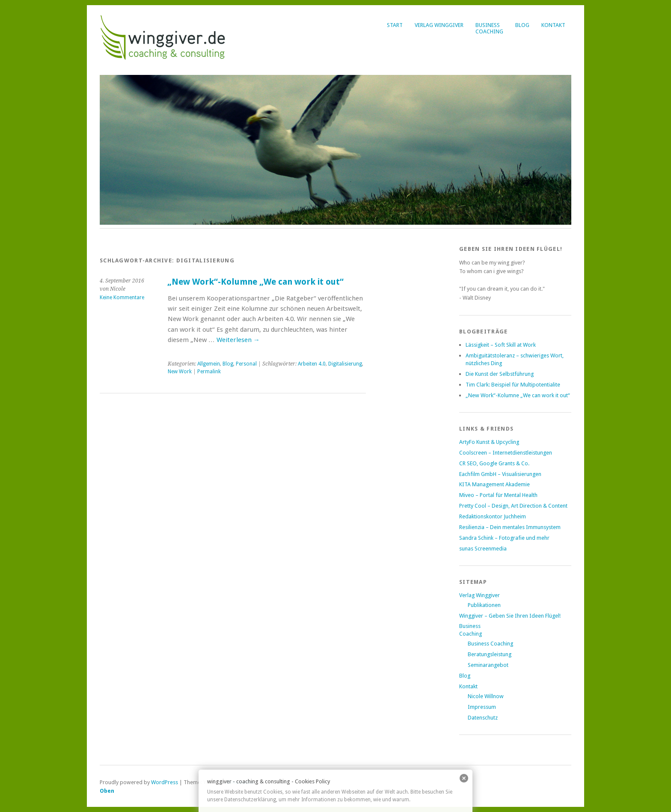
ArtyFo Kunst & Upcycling (489, 442)
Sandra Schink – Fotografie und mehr (504, 538)
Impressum (482, 707)
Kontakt (553, 25)
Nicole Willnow (486, 696)
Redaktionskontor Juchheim (493, 516)
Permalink (209, 372)
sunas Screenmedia (483, 549)
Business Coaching (490, 644)
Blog (522, 25)
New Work (180, 372)
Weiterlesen (238, 340)
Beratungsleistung (490, 654)
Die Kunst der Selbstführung (500, 374)
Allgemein (209, 364)
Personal (246, 364)
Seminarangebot (488, 665)
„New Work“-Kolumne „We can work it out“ (255, 282)
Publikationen (484, 605)
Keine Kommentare (122, 297)
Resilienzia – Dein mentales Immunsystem (510, 527)
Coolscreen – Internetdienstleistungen (506, 453)
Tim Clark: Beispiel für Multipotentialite (513, 385)
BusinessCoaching (489, 28)
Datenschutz (483, 718)
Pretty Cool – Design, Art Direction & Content (513, 506)
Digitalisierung (345, 364)
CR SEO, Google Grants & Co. (494, 463)
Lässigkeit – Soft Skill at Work (501, 345)
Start (395, 25)
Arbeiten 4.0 (312, 364)
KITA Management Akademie (494, 484)
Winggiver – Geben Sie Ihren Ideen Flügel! (510, 616)
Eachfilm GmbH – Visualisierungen (500, 474)
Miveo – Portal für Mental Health (498, 495)
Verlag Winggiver (439, 25)
